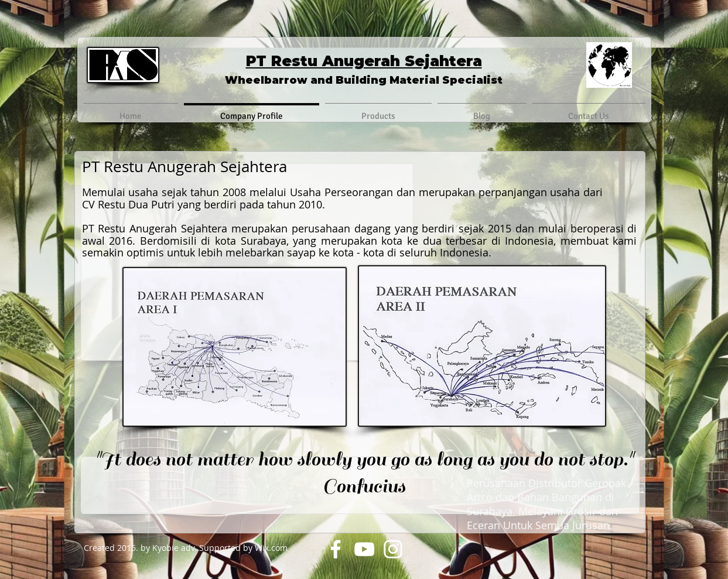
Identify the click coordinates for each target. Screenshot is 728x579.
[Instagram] (393, 549)
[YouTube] (364, 549)
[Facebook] (336, 549)
